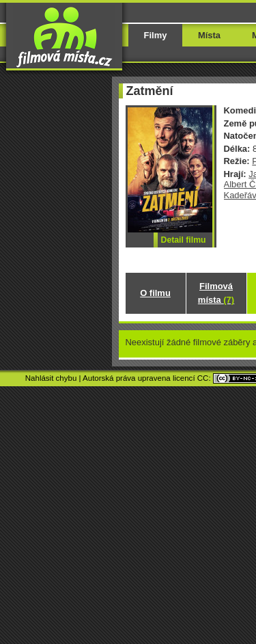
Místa (209, 35)
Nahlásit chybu (51, 378)
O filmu (155, 293)
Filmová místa (216, 293)
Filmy (156, 35)
